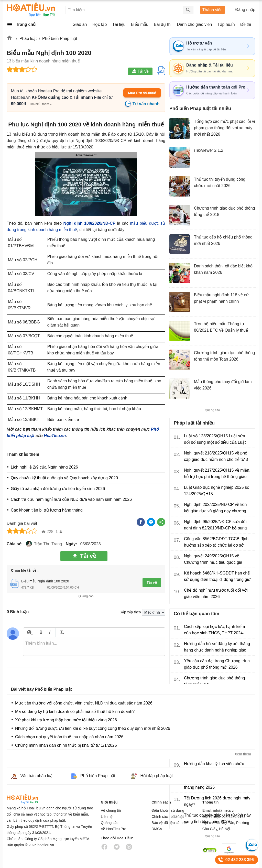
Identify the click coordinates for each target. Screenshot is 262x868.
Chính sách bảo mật (168, 817)
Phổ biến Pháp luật (60, 39)
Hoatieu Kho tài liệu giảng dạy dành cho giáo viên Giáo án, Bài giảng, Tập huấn (31, 10)
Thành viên (212, 10)
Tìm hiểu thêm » (41, 104)
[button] (86, 187)
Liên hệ (107, 817)
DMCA (157, 829)
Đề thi (246, 24)
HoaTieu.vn (55, 436)
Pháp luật (28, 39)
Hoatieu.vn (10, 39)
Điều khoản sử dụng (168, 810)
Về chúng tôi (111, 810)
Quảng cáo (110, 823)
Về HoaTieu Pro (113, 829)
